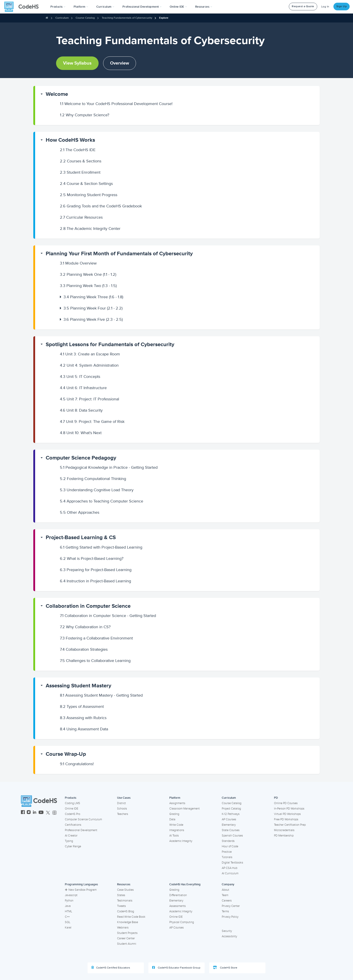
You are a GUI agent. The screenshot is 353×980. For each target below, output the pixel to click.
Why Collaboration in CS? (85, 627)
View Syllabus (77, 63)
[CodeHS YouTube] (41, 813)
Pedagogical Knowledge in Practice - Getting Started (109, 467)
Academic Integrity (181, 841)
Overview (120, 63)
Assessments (178, 906)
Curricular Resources (81, 217)
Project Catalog (231, 809)
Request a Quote (303, 6)
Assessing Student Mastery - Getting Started (101, 695)
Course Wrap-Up (66, 754)
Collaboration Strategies (84, 649)
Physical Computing (182, 922)
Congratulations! (77, 764)
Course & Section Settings (86, 184)
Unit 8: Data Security (81, 410)
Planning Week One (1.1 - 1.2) (88, 274)
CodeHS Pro (72, 814)
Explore (164, 18)
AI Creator (71, 836)
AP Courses (229, 819)
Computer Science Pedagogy (81, 458)
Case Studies (125, 890)
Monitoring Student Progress (89, 195)
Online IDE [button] (178, 7)
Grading (174, 814)
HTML (69, 911)
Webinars (123, 928)
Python (69, 901)
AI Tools (174, 836)
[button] (58, 7)
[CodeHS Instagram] (29, 813)
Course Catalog (85, 18)
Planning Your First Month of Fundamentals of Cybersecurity (119, 254)
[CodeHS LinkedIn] (35, 813)
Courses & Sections (81, 161)
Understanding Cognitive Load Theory (97, 490)
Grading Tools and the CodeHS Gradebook (101, 206)
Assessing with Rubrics (83, 718)
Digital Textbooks (232, 863)
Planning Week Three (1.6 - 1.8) (93, 297)
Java (68, 906)
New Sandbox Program (81, 890)
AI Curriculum (230, 873)
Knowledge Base (128, 922)
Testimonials (125, 901)
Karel (68, 928)
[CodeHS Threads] (54, 813)
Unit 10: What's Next (81, 433)
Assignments (177, 803)
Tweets (121, 906)
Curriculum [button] (105, 7)
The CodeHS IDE (78, 150)
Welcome (57, 94)
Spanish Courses (232, 836)
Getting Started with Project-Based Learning (101, 547)
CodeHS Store (225, 968)
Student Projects (127, 933)
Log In (325, 7)
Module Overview (78, 263)
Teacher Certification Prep (290, 825)
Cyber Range (73, 846)
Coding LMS (72, 803)
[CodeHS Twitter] (48, 813)
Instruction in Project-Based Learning (95, 581)
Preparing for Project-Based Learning (96, 570)
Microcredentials (284, 830)
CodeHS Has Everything (185, 884)
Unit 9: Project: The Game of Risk (92, 422)
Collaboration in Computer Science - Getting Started (108, 616)
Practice (227, 852)
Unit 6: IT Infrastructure (83, 388)
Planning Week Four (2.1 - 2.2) (93, 308)
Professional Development (81, 830)
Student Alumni (127, 944)
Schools (122, 809)
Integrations (177, 830)
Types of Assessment (82, 706)
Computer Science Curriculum (83, 819)
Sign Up (342, 6)
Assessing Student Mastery (78, 686)
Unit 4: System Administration (89, 365)
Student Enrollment (80, 172)
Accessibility (229, 936)
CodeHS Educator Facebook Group (176, 968)
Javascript (71, 895)
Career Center (126, 938)
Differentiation (178, 895)
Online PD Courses (286, 803)
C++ (67, 917)
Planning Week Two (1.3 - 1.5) (88, 286)
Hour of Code (230, 846)
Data (172, 819)
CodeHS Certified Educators (111, 968)
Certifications (73, 825)
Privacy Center (231, 906)
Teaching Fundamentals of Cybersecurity (127, 18)
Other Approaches (80, 512)
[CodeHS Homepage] (23, 7)
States (121, 895)
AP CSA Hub (230, 868)
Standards (228, 841)
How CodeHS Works (70, 140)
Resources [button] (204, 7)
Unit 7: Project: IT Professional (89, 399)
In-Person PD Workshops (289, 809)
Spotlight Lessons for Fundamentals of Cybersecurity (110, 344)
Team (225, 895)
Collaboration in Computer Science (88, 606)
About (225, 890)
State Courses (231, 830)
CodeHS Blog (126, 911)
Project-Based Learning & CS (81, 537)
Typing (69, 841)
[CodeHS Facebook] (23, 813)
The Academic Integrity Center (90, 229)
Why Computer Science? (85, 115)
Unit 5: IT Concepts (80, 377)
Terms (225, 911)
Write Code (176, 825)
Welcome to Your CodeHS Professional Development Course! (116, 104)
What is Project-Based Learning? (92, 558)
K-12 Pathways (231, 814)
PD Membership (284, 836)
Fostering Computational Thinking (93, 479)
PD (276, 798)
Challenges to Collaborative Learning (95, 661)
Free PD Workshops (286, 819)
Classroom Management (184, 809)
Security (227, 931)
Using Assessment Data (84, 729)
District (121, 803)
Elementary (229, 825)
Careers (227, 901)
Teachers (123, 814)
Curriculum (62, 18)
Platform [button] (81, 7)
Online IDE (71, 809)
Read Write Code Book (131, 917)
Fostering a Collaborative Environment (96, 638)
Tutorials (227, 857)
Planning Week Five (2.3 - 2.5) (93, 319)
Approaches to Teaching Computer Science (102, 501)
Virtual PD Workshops (287, 814)
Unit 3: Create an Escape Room (90, 354)
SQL (68, 922)
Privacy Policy (230, 917)
